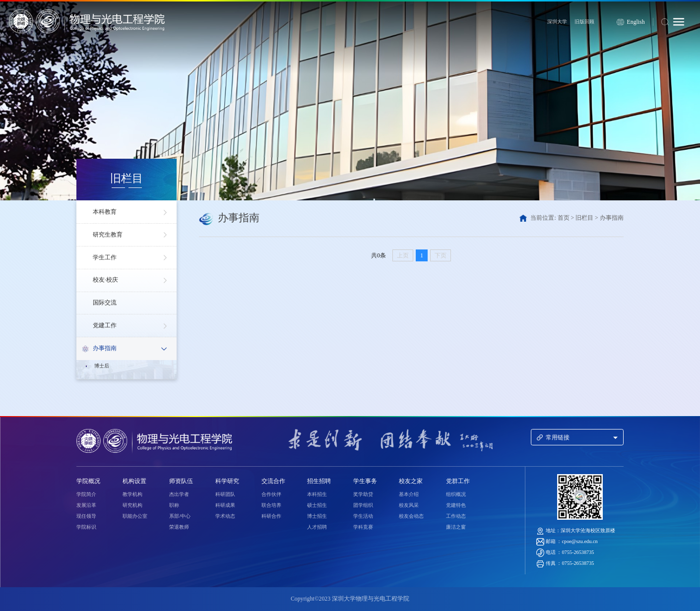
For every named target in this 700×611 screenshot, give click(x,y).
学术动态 (225, 516)
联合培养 (271, 505)
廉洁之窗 (456, 527)
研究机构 (132, 505)
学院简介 (86, 494)
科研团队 (225, 494)
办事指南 (131, 348)
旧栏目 (584, 218)
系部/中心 (180, 516)
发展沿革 (86, 505)
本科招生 (317, 494)
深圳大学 (557, 22)
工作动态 (456, 516)
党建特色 (456, 505)
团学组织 (363, 505)
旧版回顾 (584, 22)
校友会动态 (411, 516)
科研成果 (225, 505)
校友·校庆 (131, 281)
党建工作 (131, 326)
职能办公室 (135, 516)
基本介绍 (409, 494)
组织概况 (456, 494)
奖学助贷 (363, 494)
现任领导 (86, 516)
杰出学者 (179, 494)
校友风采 (409, 505)
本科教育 (131, 212)
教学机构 (132, 494)
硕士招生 (317, 505)
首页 (564, 218)
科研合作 (271, 516)
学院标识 (86, 527)
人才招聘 (317, 527)
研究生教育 (131, 235)
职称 (174, 505)
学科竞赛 (363, 527)
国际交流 (105, 303)
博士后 (102, 366)
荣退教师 (179, 527)
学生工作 (131, 258)
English (636, 22)
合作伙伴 (271, 494)
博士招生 (317, 516)
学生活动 (363, 516)
